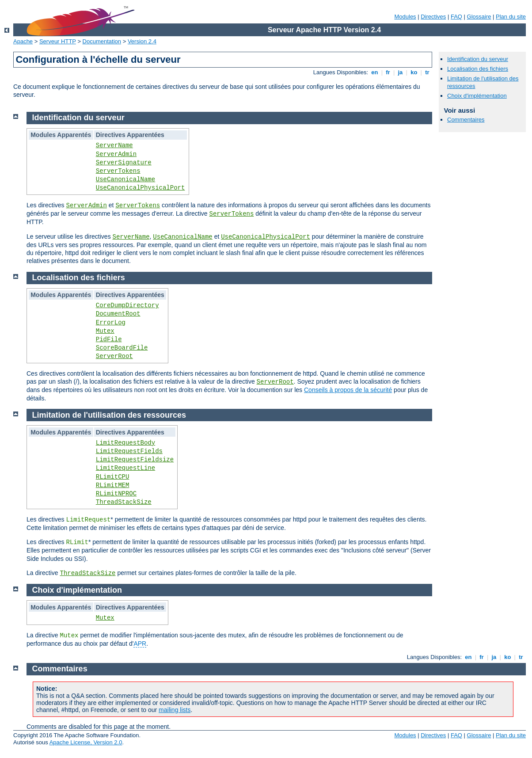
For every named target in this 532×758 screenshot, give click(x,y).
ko (414, 72)
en (375, 72)
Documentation (102, 41)
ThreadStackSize (124, 502)
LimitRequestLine (125, 468)
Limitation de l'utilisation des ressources (109, 415)
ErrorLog (111, 323)
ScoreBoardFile (122, 348)
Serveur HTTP (58, 41)
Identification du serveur (478, 59)
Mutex (105, 331)
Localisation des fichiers (478, 69)
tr (427, 72)
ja (400, 72)
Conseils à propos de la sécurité (348, 390)
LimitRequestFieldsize (135, 460)
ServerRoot (114, 356)
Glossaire (479, 17)
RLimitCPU (113, 477)
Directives (433, 17)
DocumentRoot (118, 314)
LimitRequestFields (129, 451)
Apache (23, 41)
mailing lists (175, 710)
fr (388, 72)
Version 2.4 (142, 41)
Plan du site (511, 17)
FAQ (456, 17)
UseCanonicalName (125, 179)
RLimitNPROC (116, 494)
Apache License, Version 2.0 (86, 742)
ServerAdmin (116, 154)
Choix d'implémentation (477, 96)
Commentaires (466, 120)
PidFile (109, 339)
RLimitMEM (113, 485)
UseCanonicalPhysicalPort (141, 188)
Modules (405, 17)
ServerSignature (124, 163)
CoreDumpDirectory (127, 305)
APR (140, 644)
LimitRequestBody (125, 443)
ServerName (114, 145)
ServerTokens (118, 171)
